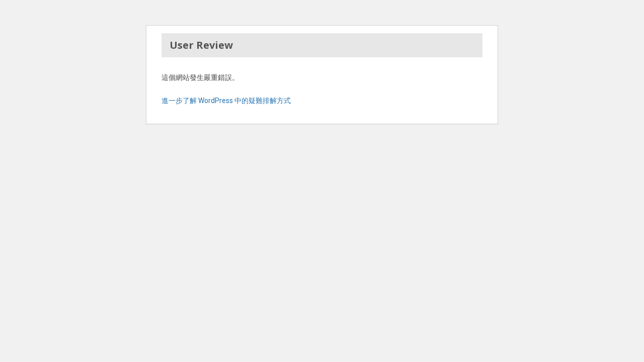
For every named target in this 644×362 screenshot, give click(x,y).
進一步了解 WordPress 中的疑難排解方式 (226, 101)
